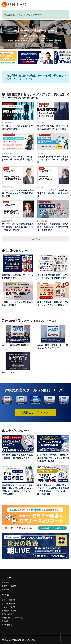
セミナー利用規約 (9, 600)
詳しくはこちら (27, 79)
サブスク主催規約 (9, 607)
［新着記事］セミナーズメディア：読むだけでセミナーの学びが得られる (35, 96)
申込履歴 (5, 582)
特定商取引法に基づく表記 (12, 618)
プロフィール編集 (9, 586)
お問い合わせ (7, 625)
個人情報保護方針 (9, 611)
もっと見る (35, 239)
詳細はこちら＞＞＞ (36, 412)
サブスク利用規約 (9, 604)
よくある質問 (7, 614)
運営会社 (5, 621)
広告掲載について (9, 589)
